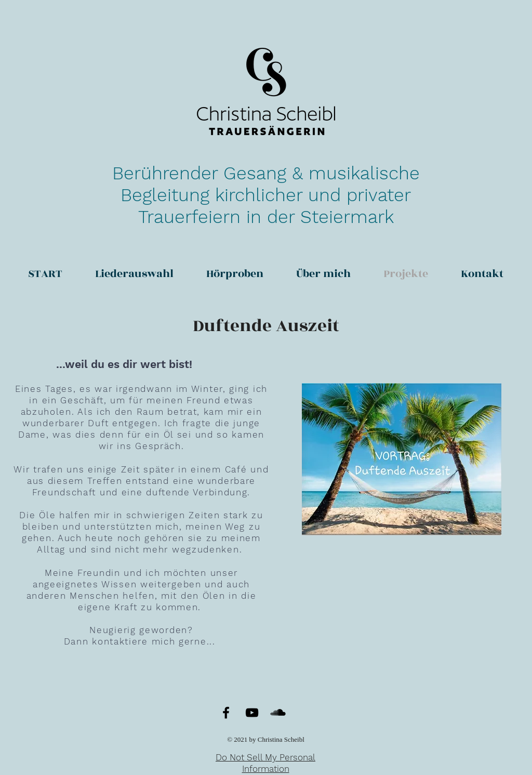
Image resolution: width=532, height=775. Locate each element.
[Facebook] (226, 713)
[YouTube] (252, 713)
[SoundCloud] (278, 713)
